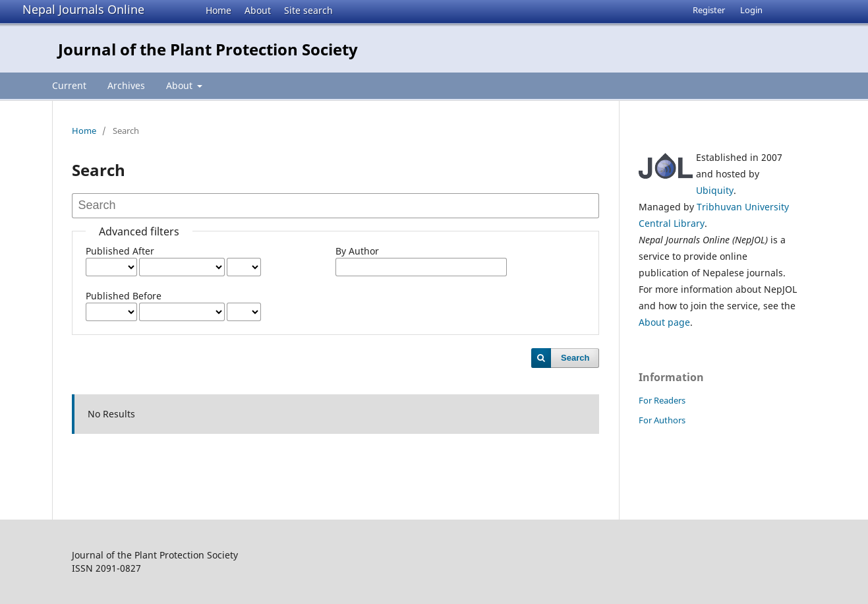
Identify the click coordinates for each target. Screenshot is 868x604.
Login (751, 10)
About (258, 10)
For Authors (662, 420)
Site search (308, 10)
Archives (126, 85)
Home (218, 10)
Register (709, 10)
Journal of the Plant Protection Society (208, 49)
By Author (357, 251)
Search (575, 358)
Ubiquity (715, 190)
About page (664, 322)
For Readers (662, 400)
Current (69, 85)
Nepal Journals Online (83, 9)
